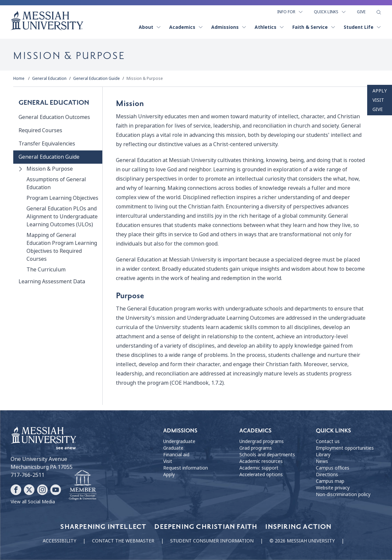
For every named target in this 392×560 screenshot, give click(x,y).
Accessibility (59, 541)
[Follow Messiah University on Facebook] (16, 490)
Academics (186, 27)
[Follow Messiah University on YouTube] (56, 490)
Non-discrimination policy (343, 494)
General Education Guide (97, 79)
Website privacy (333, 488)
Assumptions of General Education (56, 183)
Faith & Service (314, 27)
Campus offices (333, 468)
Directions (327, 475)
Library (323, 455)
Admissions (229, 27)
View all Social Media (33, 502)
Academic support (259, 468)
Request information (186, 468)
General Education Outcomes (54, 117)
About (150, 27)
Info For (290, 12)
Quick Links (330, 12)
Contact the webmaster (123, 541)
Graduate (173, 448)
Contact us (328, 441)
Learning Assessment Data (52, 281)
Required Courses (40, 130)
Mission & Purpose (145, 79)
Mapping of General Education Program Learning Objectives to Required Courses (62, 247)
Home (19, 79)
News (322, 461)
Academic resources (261, 461)
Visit (378, 100)
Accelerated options (261, 475)
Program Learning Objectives (62, 198)
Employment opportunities (345, 448)
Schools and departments (267, 455)
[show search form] (379, 12)
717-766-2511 (27, 475)
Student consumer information (212, 541)
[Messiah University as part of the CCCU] (83, 485)
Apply (380, 91)
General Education (49, 79)
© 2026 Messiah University (302, 541)
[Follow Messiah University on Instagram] (42, 490)
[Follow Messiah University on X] (29, 490)
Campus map (330, 481)
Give (361, 12)
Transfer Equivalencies (47, 144)
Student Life (363, 27)
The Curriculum (46, 270)
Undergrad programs (262, 441)
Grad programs (256, 448)
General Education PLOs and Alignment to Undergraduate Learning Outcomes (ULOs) (62, 217)
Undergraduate (179, 441)
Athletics (269, 27)
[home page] (47, 21)
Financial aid (176, 455)
